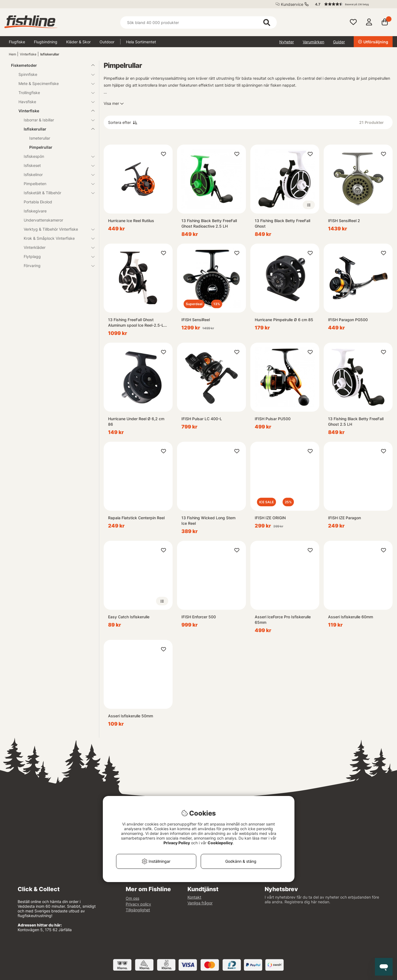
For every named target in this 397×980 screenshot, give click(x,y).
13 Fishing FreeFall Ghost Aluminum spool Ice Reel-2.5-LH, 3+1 (138, 323)
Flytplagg (56, 256)
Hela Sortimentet (141, 42)
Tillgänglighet (138, 910)
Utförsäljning (373, 42)
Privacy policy (138, 904)
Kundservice (292, 4)
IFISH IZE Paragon (344, 518)
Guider (339, 42)
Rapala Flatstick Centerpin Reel (136, 518)
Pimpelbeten (56, 184)
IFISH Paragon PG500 (348, 320)
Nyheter (287, 42)
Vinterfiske (28, 54)
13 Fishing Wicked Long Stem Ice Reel (208, 520)
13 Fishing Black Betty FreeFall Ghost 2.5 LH (356, 421)
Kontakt (194, 897)
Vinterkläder (56, 247)
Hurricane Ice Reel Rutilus (131, 221)
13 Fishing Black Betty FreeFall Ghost (282, 223)
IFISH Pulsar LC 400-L (202, 419)
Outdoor (107, 42)
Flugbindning (46, 42)
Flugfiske (17, 42)
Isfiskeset (56, 165)
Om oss (132, 898)
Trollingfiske (53, 93)
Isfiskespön (56, 156)
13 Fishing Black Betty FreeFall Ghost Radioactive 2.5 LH (209, 223)
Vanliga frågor (200, 903)
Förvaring (56, 266)
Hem (12, 54)
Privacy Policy (177, 843)
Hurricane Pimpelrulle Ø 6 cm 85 (284, 320)
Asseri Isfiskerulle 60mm (351, 617)
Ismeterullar (40, 138)
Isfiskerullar (50, 54)
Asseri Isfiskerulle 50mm (131, 716)
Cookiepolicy (220, 843)
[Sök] (198, 22)
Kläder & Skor (78, 42)
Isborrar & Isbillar (56, 120)
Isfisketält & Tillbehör (56, 193)
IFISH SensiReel (196, 320)
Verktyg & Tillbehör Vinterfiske (56, 229)
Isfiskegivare (35, 211)
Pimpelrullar (41, 147)
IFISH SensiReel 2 (344, 221)
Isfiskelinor (56, 175)
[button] (351, 4)
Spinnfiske (53, 74)
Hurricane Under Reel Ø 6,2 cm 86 (136, 421)
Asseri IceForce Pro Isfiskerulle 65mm (283, 620)
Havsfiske (53, 102)
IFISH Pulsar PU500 (273, 419)
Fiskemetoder (49, 65)
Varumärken (313, 42)
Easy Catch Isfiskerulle (129, 617)
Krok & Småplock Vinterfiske (56, 238)
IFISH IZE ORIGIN (270, 518)
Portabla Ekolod (38, 202)
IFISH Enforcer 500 (199, 617)
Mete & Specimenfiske (53, 83)
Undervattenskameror (43, 220)
